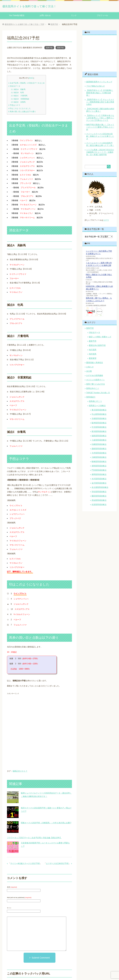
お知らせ (90, 368)
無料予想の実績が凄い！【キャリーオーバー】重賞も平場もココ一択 (100, 128)
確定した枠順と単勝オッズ (100, 338)
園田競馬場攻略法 (99, 497)
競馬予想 (49, 48)
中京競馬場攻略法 (99, 428)
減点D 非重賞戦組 (20, 100)
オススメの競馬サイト (96, 381)
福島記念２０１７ (20, 772)
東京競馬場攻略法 (99, 411)
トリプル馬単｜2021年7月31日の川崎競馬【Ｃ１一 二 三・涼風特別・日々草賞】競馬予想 (100, 153)
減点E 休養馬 (18, 103)
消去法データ (14, 87)
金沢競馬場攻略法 (99, 484)
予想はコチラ (14, 106)
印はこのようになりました (19, 109)
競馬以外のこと (93, 389)
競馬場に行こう (95, 402)
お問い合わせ (45, 16)
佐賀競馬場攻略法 (99, 505)
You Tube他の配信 (17, 16)
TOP (24, 25)
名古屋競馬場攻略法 (100, 488)
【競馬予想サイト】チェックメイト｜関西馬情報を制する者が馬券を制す (100, 103)
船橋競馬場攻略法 (99, 462)
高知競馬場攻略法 (99, 501)
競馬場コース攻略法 (97, 406)
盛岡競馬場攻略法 (99, 475)
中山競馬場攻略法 (99, 415)
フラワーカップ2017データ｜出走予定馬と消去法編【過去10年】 (34, 838)
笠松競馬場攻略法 (99, 492)
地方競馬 (93, 351)
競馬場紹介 (91, 398)
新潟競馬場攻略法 (99, 432)
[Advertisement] (26, 713)
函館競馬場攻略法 (99, 449)
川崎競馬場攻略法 (99, 458)
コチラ (106, 221)
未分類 (89, 372)
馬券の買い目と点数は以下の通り (22, 112)
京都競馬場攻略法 (99, 419)
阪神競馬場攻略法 (99, 424)
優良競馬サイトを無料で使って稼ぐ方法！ (43, 6)
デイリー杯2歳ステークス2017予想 (25, 864)
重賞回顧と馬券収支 (95, 363)
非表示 (31, 79)
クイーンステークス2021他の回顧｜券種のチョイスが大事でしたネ (100, 137)
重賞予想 (60, 48)
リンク (74, 16)
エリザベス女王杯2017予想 (57, 864)
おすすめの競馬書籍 (95, 376)
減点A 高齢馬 (18, 90)
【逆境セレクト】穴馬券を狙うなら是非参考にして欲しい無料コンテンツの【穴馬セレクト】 (100, 119)
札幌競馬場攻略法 (99, 445)
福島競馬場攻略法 (99, 437)
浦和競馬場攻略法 (99, 467)
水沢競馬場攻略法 (99, 480)
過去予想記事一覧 (92, 237)
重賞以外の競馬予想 (97, 346)
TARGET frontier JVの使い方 (98, 394)
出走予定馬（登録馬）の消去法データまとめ (26, 84)
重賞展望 (93, 359)
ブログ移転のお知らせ (96, 87)
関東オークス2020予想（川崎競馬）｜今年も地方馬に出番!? (46, 824)
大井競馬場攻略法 (99, 454)
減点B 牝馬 (17, 93)
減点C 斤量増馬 (19, 96)
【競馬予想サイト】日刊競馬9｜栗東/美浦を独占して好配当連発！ (100, 94)
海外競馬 (93, 355)
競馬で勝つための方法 (96, 385)
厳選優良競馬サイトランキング (99, 83)
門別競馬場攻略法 (99, 471)
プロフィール (102, 16)
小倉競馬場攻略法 (99, 441)
